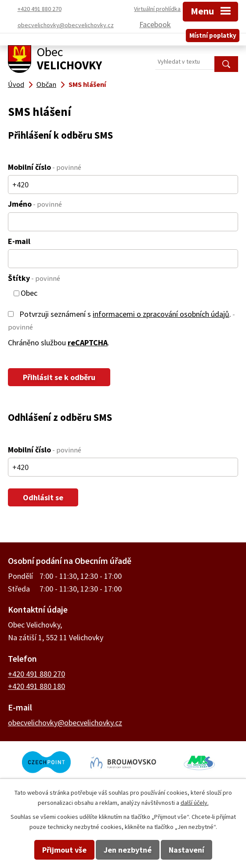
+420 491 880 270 (36, 674)
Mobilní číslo (45, 167)
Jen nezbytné (128, 850)
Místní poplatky (213, 32)
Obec (29, 293)
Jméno (35, 204)
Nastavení (186, 850)
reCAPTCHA (88, 343)
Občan (46, 84)
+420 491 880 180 (36, 686)
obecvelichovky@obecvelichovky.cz (65, 723)
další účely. (195, 803)
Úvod (16, 84)
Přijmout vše (64, 850)
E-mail (19, 241)
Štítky (34, 278)
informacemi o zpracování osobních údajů (161, 314)
